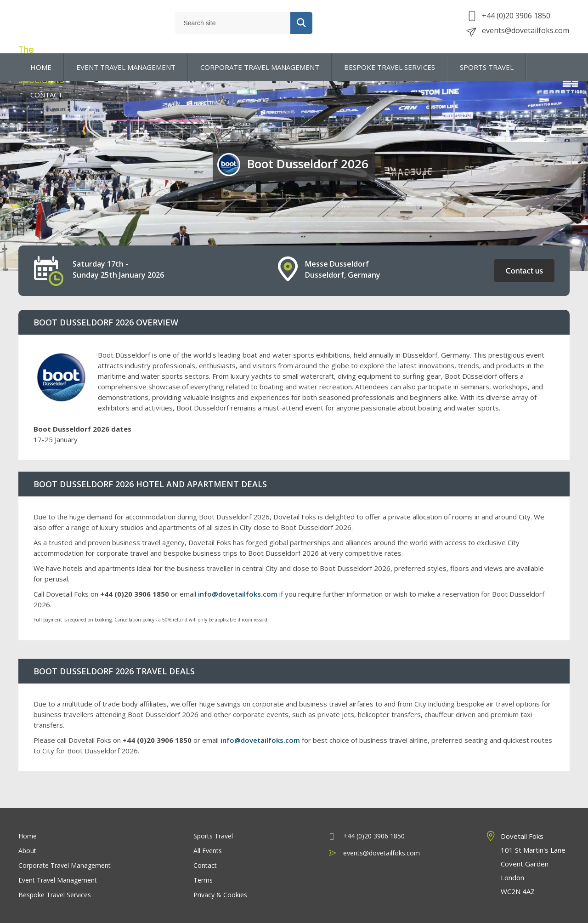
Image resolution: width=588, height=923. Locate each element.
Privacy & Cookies (220, 895)
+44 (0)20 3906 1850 (509, 19)
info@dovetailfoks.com (238, 594)
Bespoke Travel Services (55, 895)
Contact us (524, 271)
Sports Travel (213, 836)
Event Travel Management (58, 880)
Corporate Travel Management (65, 865)
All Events (208, 851)
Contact (205, 865)
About (27, 851)
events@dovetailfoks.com (519, 34)
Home (28, 836)
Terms (203, 880)
